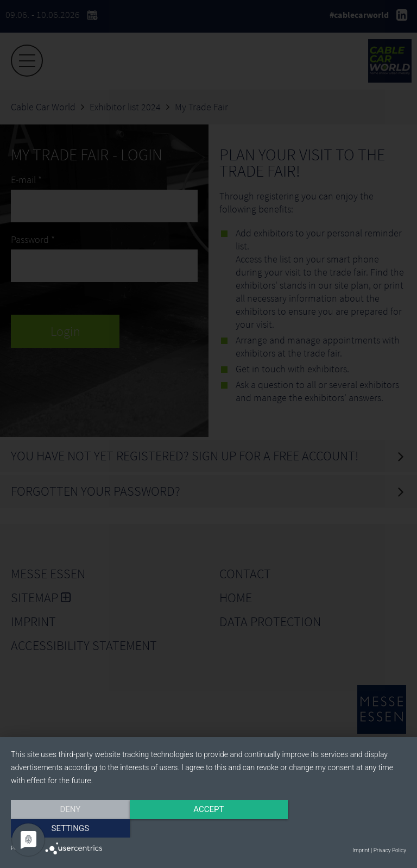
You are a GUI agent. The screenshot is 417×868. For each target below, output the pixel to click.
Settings (347, 828)
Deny (70, 828)
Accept (208, 828)
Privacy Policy (390, 850)
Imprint (361, 850)
